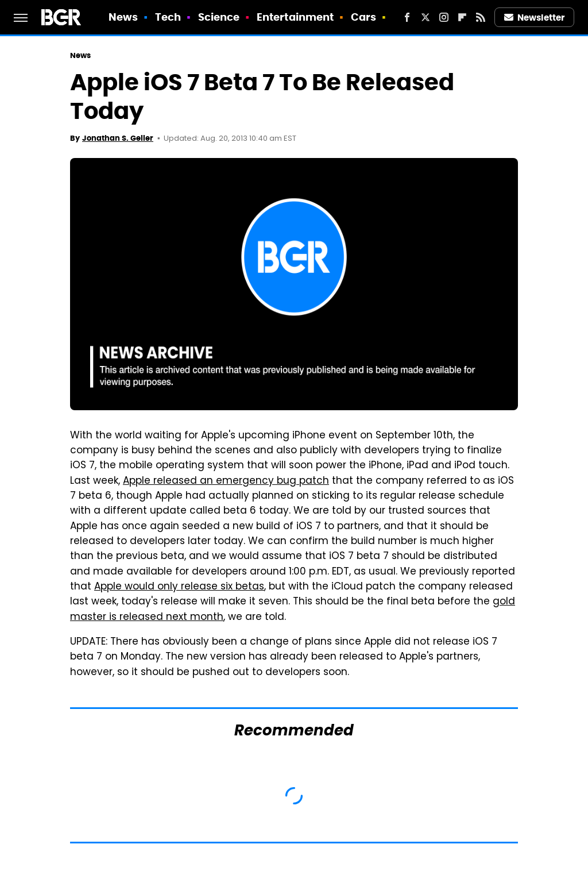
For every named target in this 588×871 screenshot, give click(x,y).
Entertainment (295, 17)
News (123, 17)
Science (219, 17)
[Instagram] (444, 17)
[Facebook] (407, 17)
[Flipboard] (462, 17)
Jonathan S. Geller (118, 138)
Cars (363, 17)
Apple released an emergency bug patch (226, 481)
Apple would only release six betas (179, 587)
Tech (168, 17)
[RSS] (481, 17)
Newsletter (535, 18)
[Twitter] (425, 17)
